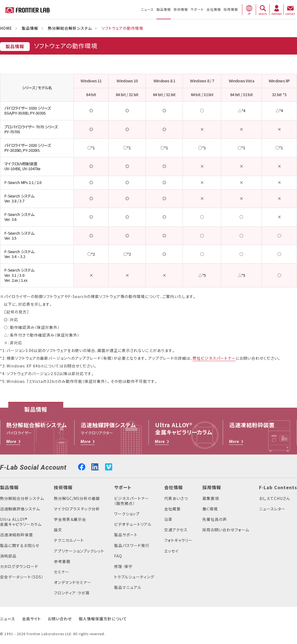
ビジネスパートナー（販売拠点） (132, 501)
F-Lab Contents (278, 488)
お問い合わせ (60, 619)
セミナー (62, 572)
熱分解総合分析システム (22, 498)
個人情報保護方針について (103, 619)
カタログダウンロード (19, 566)
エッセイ (171, 551)
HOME (6, 28)
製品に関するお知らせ (20, 546)
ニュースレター (272, 509)
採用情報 (212, 488)
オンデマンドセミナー (73, 582)
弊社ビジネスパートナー (214, 358)
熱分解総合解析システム (70, 28)
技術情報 (63, 488)
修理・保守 (123, 566)
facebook (82, 466)
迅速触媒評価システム (20, 509)
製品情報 (30, 28)
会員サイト (31, 619)
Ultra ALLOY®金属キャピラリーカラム (21, 522)
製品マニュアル (128, 587)
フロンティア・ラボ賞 (72, 593)
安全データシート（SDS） (22, 577)
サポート (123, 488)
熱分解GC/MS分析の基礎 (77, 498)
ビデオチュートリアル (133, 524)
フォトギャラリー (178, 540)
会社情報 (174, 488)
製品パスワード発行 (132, 546)
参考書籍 (62, 562)
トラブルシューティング (134, 577)
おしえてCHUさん (275, 498)
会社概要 (172, 509)
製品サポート (126, 535)
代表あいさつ (176, 498)
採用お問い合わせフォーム (226, 530)
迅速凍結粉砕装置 (16, 535)
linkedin (95, 466)
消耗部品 (8, 556)
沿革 (168, 519)
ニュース (8, 619)
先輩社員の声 (215, 519)
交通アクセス (176, 530)
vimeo (109, 467)
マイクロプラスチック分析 (77, 509)
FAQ (118, 556)
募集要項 (211, 498)
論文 (58, 530)
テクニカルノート (69, 540)
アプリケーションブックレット (79, 551)
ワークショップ (127, 514)
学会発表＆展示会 (70, 519)
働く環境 (210, 509)
